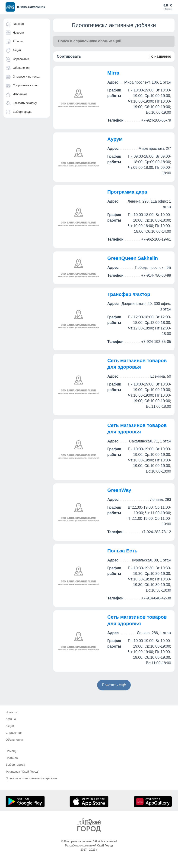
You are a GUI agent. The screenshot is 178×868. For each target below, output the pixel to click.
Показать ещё (114, 685)
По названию (160, 56)
